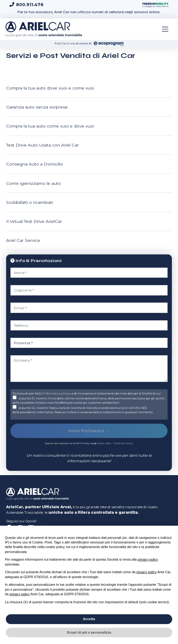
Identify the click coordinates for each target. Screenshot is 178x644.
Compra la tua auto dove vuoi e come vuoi (50, 88)
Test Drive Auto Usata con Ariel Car (42, 145)
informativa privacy (57, 393)
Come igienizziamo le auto (34, 183)
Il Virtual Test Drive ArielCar (34, 221)
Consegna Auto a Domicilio (35, 164)
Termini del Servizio (123, 443)
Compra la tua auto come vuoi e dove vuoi (50, 126)
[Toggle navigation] (165, 29)
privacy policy (148, 559)
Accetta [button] (89, 619)
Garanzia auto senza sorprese (37, 107)
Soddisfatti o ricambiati (30, 202)
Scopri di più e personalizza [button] (89, 632)
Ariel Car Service (23, 240)
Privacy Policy (104, 443)
